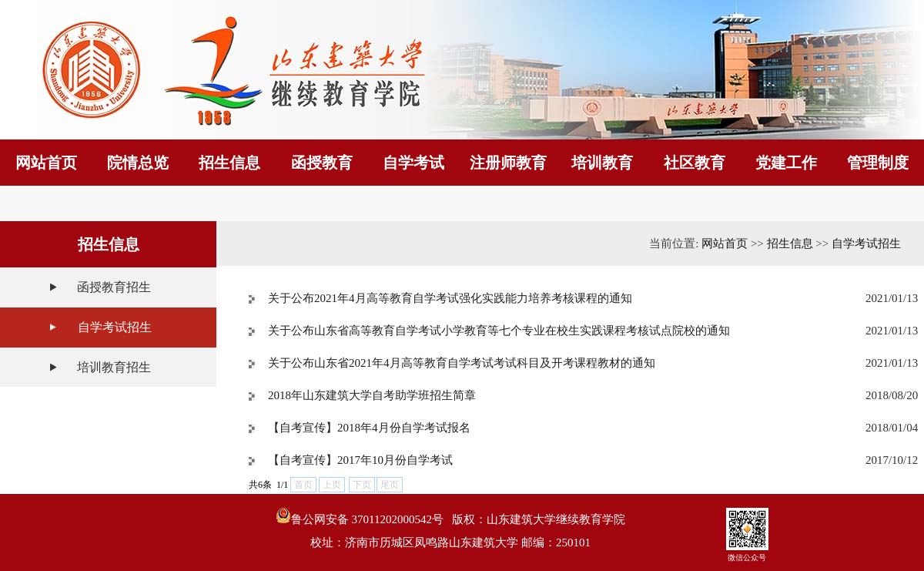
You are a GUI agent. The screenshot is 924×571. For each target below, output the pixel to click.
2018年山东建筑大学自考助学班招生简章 (372, 395)
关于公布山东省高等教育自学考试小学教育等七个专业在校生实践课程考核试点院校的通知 (499, 331)
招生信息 (790, 244)
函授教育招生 (114, 287)
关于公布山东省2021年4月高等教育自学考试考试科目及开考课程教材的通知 (462, 363)
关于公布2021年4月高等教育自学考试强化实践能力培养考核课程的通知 (450, 298)
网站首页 (725, 244)
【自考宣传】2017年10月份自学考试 (360, 460)
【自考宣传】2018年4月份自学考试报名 (369, 428)
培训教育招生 (114, 367)
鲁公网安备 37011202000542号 (360, 517)
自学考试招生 (115, 327)
